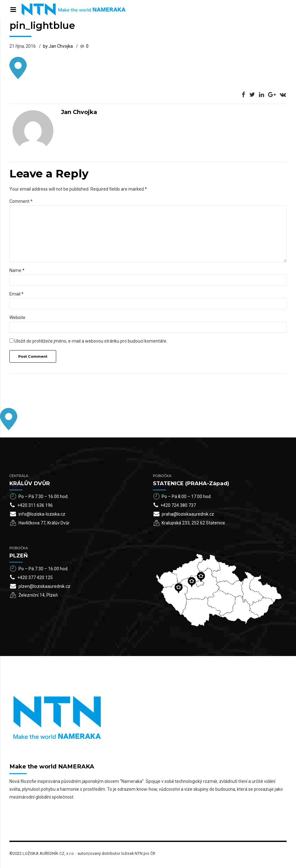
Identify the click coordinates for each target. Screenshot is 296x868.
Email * (16, 294)
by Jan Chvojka (58, 46)
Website (17, 317)
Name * (17, 270)
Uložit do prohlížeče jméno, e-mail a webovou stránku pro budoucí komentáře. (91, 341)
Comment (21, 201)
